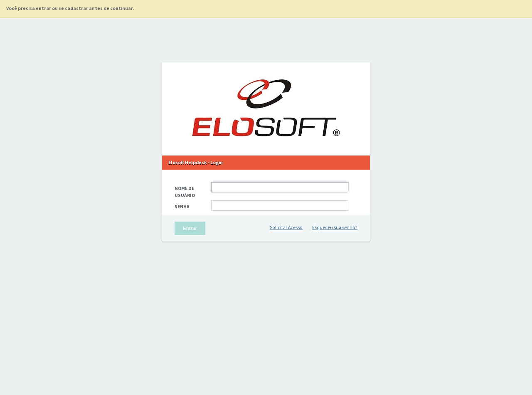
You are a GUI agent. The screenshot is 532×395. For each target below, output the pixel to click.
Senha (182, 207)
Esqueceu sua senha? (335, 227)
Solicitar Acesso (286, 227)
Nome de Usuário (185, 192)
